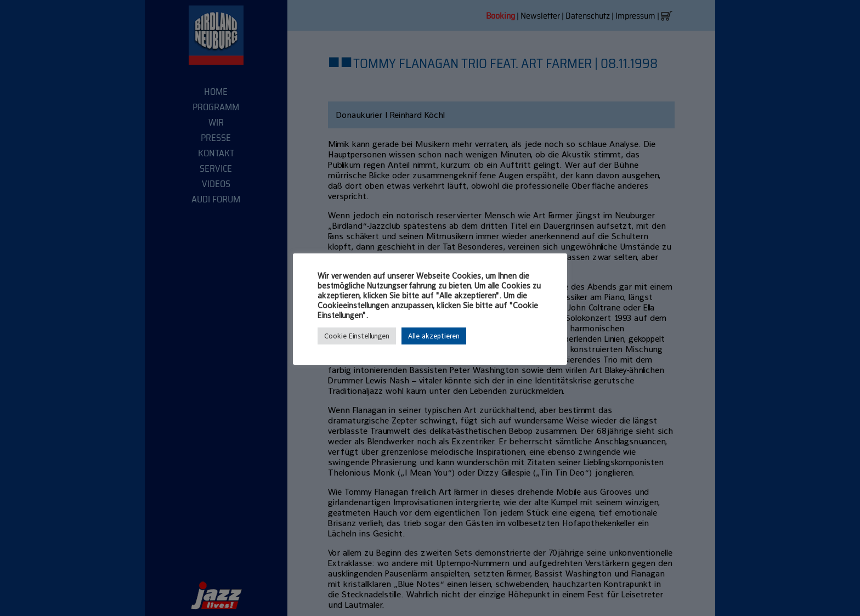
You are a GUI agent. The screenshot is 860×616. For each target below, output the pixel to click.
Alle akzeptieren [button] (434, 336)
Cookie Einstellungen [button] (357, 336)
